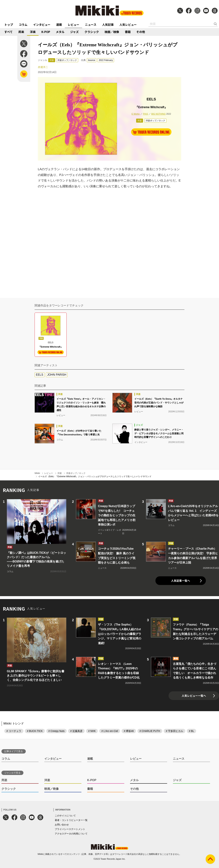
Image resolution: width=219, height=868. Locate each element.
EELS (40, 375)
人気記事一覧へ (181, 581)
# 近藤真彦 (76, 731)
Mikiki (37, 473)
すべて (8, 32)
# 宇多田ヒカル (175, 731)
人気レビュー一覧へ (194, 696)
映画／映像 (112, 32)
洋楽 (33, 32)
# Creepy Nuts (56, 731)
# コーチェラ (14, 731)
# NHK (92, 731)
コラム (23, 25)
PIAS (145, 114)
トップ (9, 25)
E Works (136, 114)
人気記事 (108, 25)
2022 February (106, 60)
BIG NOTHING (158, 114)
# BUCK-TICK (35, 731)
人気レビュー (128, 25)
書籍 (128, 32)
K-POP (46, 32)
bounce (92, 60)
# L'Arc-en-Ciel (110, 731)
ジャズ (74, 32)
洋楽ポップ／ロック (67, 60)
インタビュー (42, 25)
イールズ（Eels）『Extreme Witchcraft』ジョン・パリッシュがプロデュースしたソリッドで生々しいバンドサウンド (95, 476)
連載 (59, 25)
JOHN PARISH (57, 375)
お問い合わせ (62, 825)
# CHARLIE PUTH (150, 731)
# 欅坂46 (129, 731)
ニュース (91, 25)
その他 (141, 32)
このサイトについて (65, 816)
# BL (192, 731)
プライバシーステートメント (70, 829)
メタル (60, 32)
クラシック (92, 32)
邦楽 (21, 32)
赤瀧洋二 (43, 67)
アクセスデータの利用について (71, 834)
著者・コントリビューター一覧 (71, 820)
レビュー (73, 25)
